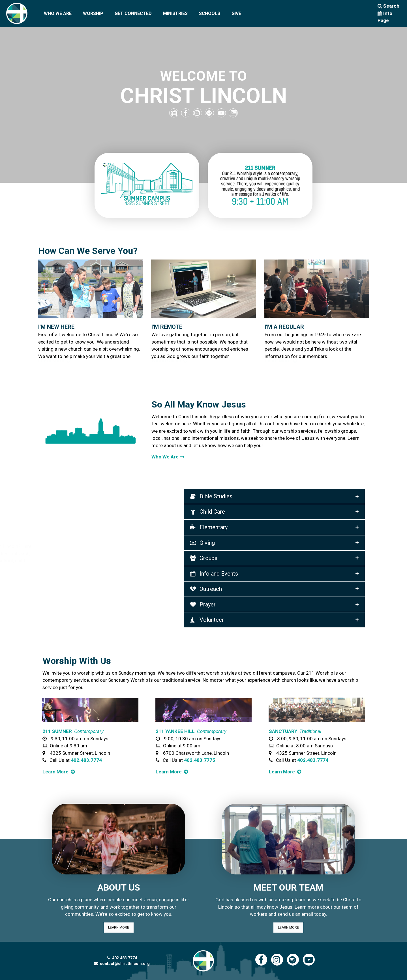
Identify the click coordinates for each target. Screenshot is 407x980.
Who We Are (168, 457)
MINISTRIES (175, 13)
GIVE (236, 13)
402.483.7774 (86, 760)
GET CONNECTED (133, 13)
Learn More (281, 362)
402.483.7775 (200, 760)
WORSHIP (93, 13)
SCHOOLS (210, 13)
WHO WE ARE (58, 13)
